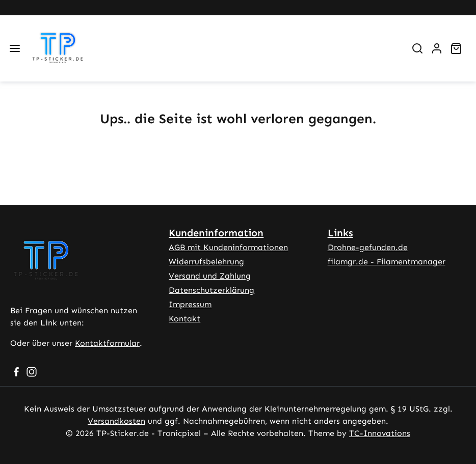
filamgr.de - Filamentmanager (387, 262)
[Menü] (15, 48)
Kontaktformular (107, 343)
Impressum (190, 304)
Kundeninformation (216, 233)
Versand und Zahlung (210, 276)
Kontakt (184, 319)
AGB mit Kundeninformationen (228, 247)
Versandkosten (116, 421)
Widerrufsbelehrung (206, 262)
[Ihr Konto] (437, 48)
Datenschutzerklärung (211, 290)
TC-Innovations (380, 433)
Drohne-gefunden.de (368, 247)
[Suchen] (417, 48)
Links (340, 233)
